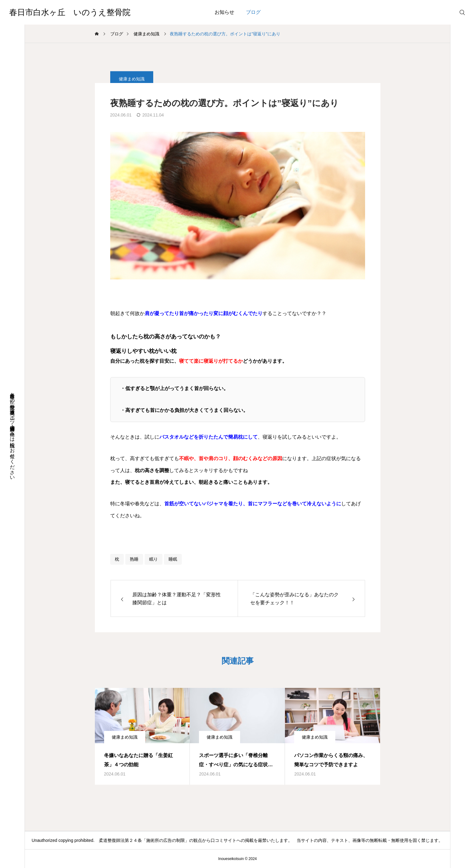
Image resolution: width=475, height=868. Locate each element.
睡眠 (173, 559)
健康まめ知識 (125, 737)
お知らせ (224, 12)
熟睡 (134, 559)
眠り (154, 559)
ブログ (253, 12)
